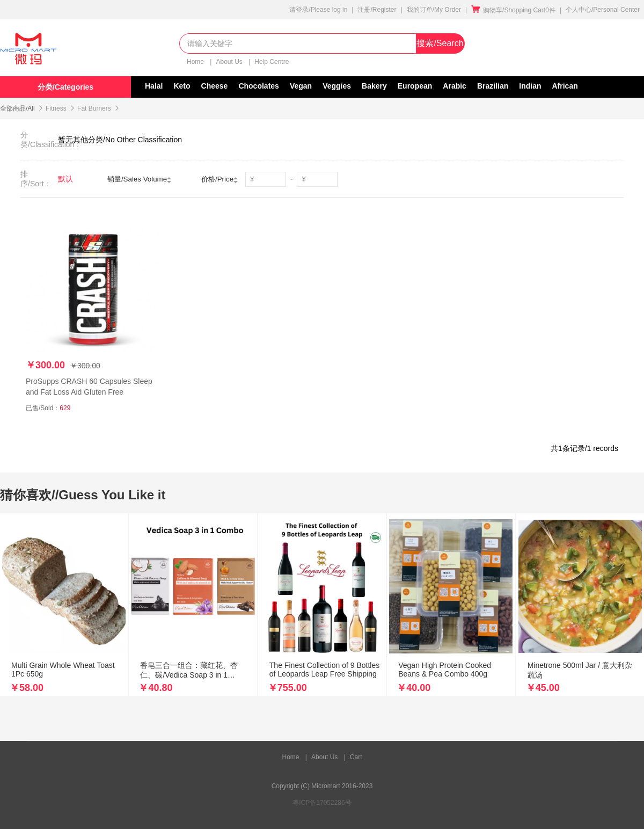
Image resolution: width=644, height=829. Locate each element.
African (565, 86)
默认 (65, 179)
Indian (530, 86)
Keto (182, 86)
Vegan (301, 86)
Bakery (374, 86)
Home (196, 62)
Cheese (215, 86)
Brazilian (493, 86)
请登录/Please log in (318, 10)
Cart (356, 757)
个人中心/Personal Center (603, 10)
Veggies (337, 86)
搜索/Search (440, 43)
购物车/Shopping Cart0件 (513, 10)
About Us (230, 62)
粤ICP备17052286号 (322, 803)
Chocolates (258, 86)
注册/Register (377, 10)
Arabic (455, 86)
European (415, 86)
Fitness (56, 108)
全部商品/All (17, 108)
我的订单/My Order (434, 10)
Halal (154, 86)
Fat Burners (94, 108)
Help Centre (272, 62)
